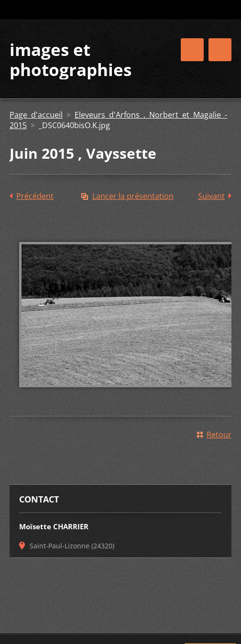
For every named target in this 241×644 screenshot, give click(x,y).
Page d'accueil (36, 115)
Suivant (211, 196)
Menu (220, 50)
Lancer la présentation (133, 196)
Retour (219, 435)
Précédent (35, 196)
